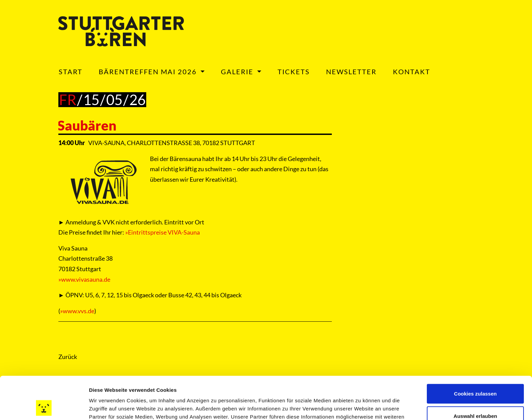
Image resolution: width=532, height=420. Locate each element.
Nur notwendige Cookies (475, 398)
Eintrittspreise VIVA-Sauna (164, 232)
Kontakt (412, 72)
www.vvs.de (79, 311)
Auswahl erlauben (475, 376)
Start (71, 72)
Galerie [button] (238, 72)
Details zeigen (361, 407)
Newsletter (351, 72)
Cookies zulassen (475, 353)
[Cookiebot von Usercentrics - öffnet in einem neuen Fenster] (44, 407)
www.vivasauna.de (86, 279)
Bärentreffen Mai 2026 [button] (149, 72)
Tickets (294, 72)
